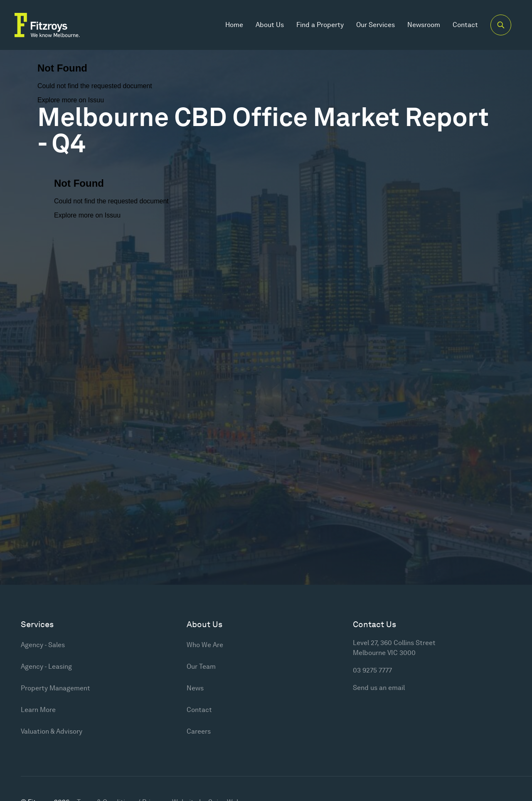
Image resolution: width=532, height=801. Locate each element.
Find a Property (320, 25)
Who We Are (205, 645)
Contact (465, 25)
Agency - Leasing (46, 666)
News (195, 688)
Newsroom (424, 25)
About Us (270, 25)
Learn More (38, 710)
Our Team (201, 666)
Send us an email (379, 688)
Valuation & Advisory (52, 731)
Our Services (376, 25)
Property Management (55, 688)
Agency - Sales (43, 645)
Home (234, 25)
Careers (199, 731)
